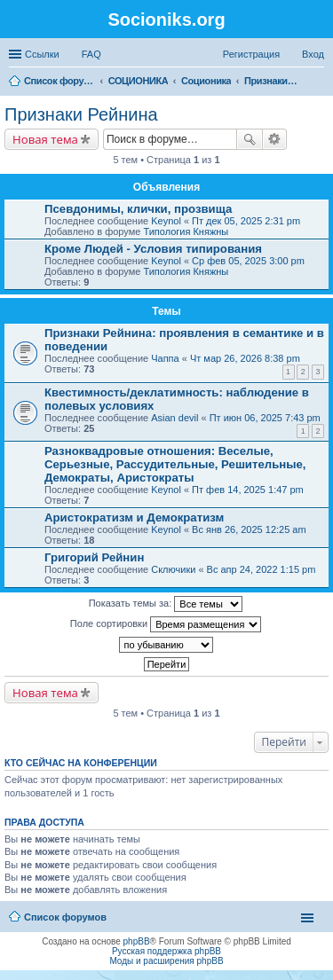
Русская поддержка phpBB (166, 951)
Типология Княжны (186, 231)
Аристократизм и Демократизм (134, 517)
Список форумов (65, 917)
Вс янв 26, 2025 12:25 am (249, 529)
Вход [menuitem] (313, 54)
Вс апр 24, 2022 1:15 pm (262, 569)
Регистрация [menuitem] (251, 54)
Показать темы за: (166, 604)
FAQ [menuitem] (91, 54)
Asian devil (174, 418)
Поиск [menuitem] (319, 82)
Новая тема (45, 139)
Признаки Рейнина (81, 114)
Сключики (173, 569)
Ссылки (42, 54)
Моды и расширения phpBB (166, 961)
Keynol (166, 221)
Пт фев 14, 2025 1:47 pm (248, 490)
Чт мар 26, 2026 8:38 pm (245, 358)
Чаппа (165, 358)
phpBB (137, 941)
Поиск (250, 139)
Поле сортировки (166, 624)
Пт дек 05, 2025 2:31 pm (246, 221)
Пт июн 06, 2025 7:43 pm (265, 418)
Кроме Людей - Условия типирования (153, 249)
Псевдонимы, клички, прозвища (138, 209)
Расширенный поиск (275, 139)
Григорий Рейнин (94, 557)
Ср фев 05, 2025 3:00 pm (248, 261)
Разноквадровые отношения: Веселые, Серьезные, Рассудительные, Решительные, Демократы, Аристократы (175, 464)
